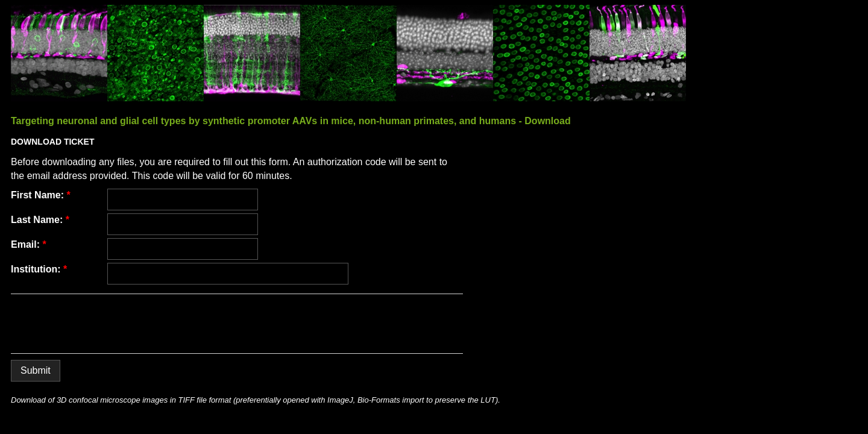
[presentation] (102, 324)
